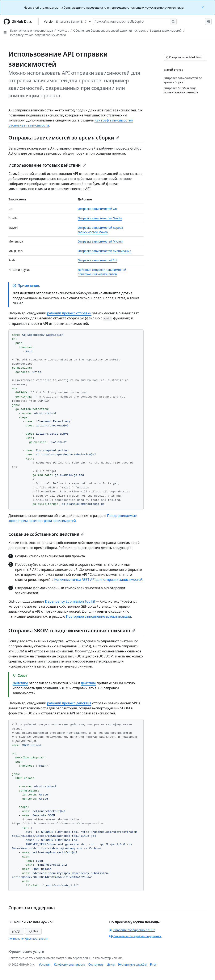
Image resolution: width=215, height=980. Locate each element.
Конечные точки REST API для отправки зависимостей (98, 580)
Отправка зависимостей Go (97, 209)
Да (16, 931)
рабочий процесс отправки (69, 313)
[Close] (203, 7)
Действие (20, 683)
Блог (153, 964)
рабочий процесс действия (69, 703)
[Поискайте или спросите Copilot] (135, 22)
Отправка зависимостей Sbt (98, 260)
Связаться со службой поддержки (135, 936)
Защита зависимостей (166, 30)
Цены (111, 964)
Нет (33, 931)
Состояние (96, 964)
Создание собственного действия (46, 534)
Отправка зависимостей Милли (100, 241)
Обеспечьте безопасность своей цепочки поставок (109, 30)
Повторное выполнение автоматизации (98, 616)
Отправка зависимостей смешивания (104, 251)
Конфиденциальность (69, 964)
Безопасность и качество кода (31, 30)
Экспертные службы (132, 964)
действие (88, 683)
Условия (45, 964)
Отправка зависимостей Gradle (100, 218)
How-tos (63, 30)
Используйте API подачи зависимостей (38, 35)
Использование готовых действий (47, 165)
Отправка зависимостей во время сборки (64, 138)
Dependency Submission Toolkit (70, 601)
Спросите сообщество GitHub (132, 930)
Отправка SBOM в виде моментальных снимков (72, 630)
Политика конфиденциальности (28, 939)
